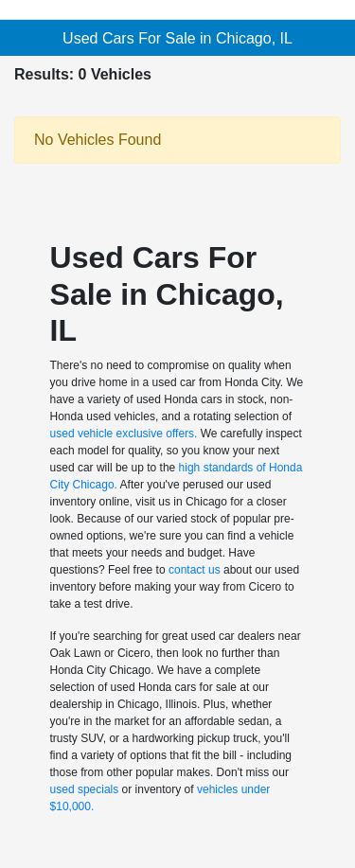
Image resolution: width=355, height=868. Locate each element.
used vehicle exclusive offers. (124, 434)
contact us (195, 570)
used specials (85, 789)
